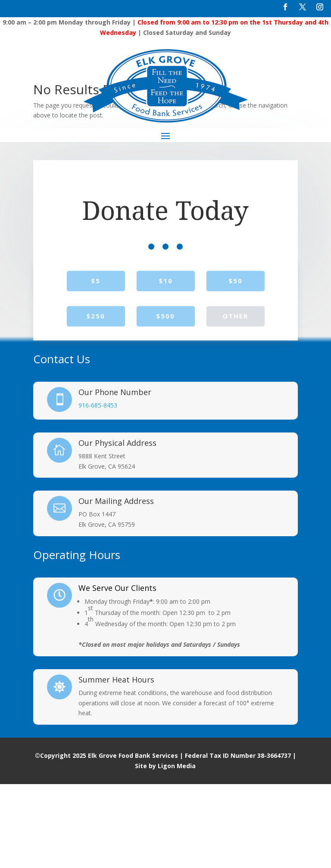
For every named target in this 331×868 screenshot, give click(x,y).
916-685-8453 (98, 489)
